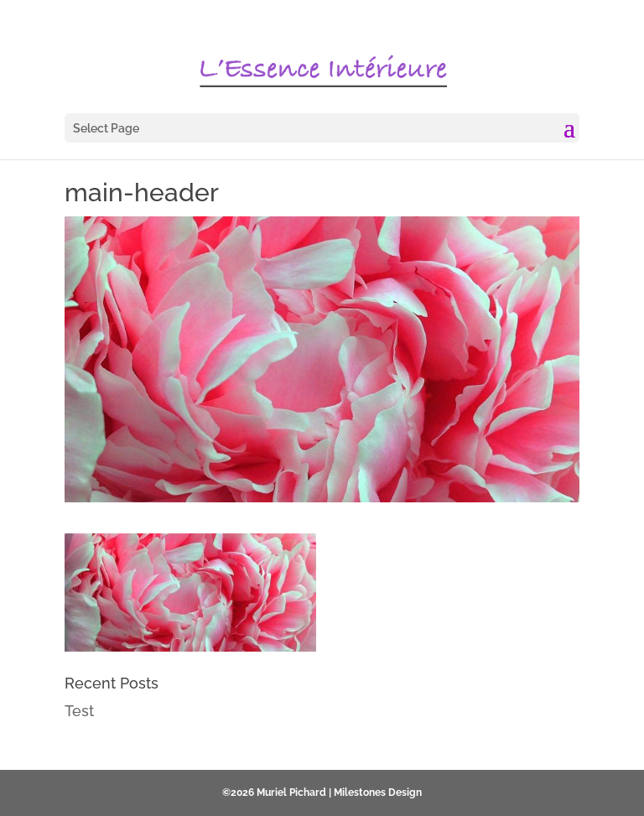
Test (79, 711)
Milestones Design (378, 793)
